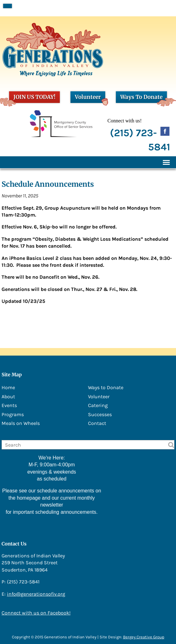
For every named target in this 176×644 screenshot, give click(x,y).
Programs (13, 414)
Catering (98, 405)
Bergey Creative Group (144, 637)
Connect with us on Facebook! (36, 613)
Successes (100, 414)
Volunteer (90, 98)
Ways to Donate (106, 387)
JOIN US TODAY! (32, 98)
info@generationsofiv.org (36, 594)
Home (8, 387)
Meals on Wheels (21, 423)
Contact (97, 423)
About (8, 397)
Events (9, 405)
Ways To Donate (144, 98)
